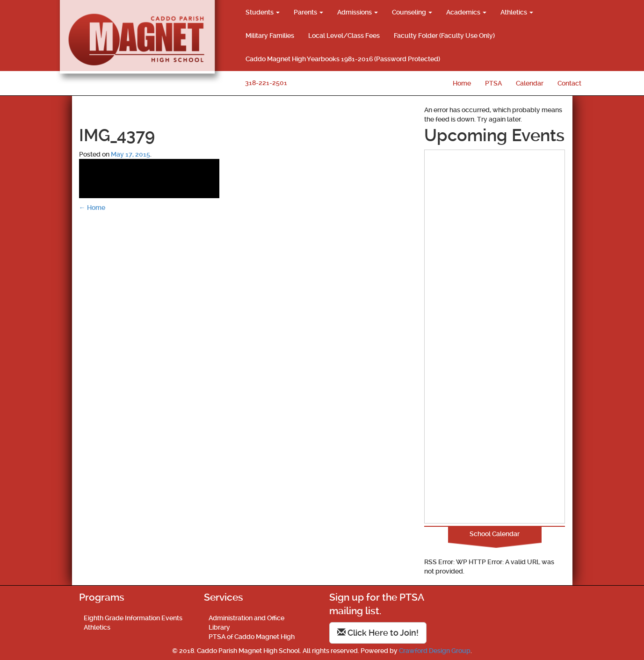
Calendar (530, 83)
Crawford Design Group (435, 651)
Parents (308, 12)
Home (462, 83)
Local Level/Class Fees (344, 36)
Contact (569, 83)
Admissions (358, 12)
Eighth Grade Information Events (133, 618)
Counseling (412, 12)
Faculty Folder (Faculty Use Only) (444, 36)
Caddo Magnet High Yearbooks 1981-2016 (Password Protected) (343, 59)
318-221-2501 (266, 83)
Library (219, 627)
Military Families (270, 36)
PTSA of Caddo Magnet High (252, 637)
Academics (466, 12)
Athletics (517, 12)
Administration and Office (246, 618)
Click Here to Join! (378, 633)
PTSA (493, 83)
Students (263, 12)
